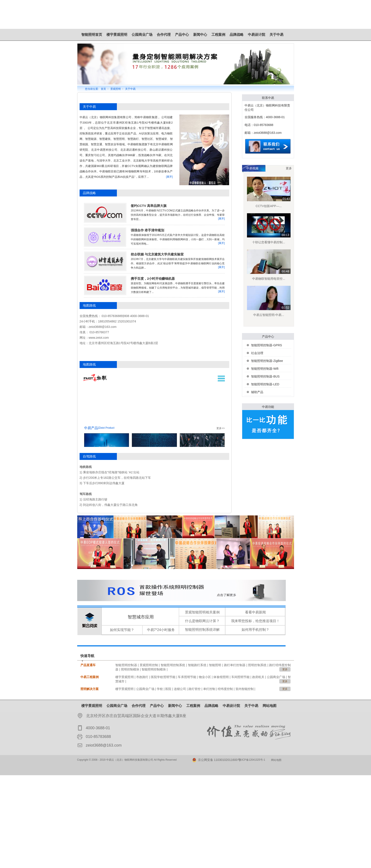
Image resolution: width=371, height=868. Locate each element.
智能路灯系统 (197, 665)
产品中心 (182, 35)
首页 (103, 89)
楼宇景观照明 (117, 35)
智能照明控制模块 (154, 669)
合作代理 (164, 35)
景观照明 (116, 89)
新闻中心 (200, 35)
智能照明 (215, 665)
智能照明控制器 (126, 665)
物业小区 (205, 677)
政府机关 (258, 677)
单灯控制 (209, 689)
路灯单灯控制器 (235, 665)
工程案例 (218, 35)
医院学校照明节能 (163, 677)
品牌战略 (237, 35)
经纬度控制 (225, 689)
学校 (160, 689)
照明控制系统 (257, 665)
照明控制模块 (130, 669)
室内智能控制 (245, 689)
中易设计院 (257, 35)
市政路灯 (142, 677)
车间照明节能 (241, 677)
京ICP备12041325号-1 (252, 760)
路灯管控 (194, 689)
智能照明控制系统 (173, 665)
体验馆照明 (221, 677)
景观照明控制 (149, 665)
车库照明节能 (187, 677)
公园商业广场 (142, 35)
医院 (168, 689)
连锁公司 (180, 689)
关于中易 (276, 35)
